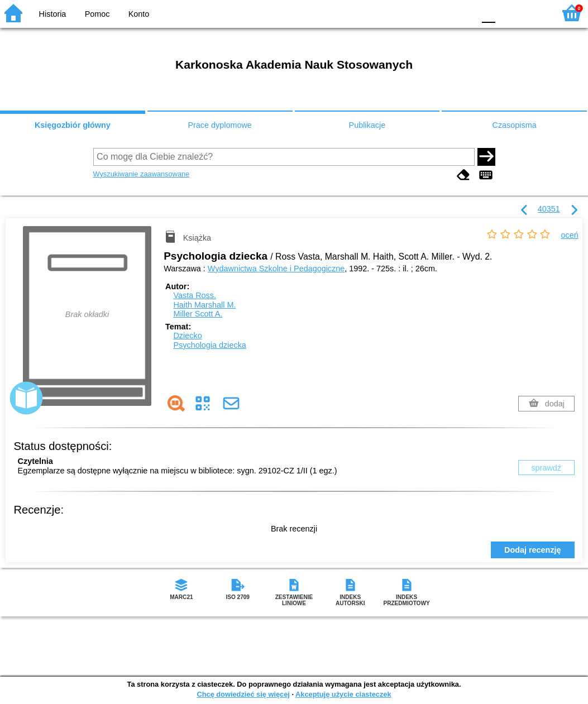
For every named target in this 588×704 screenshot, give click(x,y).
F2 (534, 13)
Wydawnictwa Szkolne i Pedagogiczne (276, 269)
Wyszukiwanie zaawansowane (142, 174)
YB (440, 13)
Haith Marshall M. (204, 305)
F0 (488, 13)
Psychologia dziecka (209, 345)
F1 (508, 13)
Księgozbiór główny (73, 125)
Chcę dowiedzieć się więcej (243, 694)
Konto (139, 14)
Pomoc (97, 14)
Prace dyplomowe (219, 125)
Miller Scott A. (198, 314)
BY (463, 13)
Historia (53, 14)
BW (418, 13)
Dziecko (187, 336)
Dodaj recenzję (533, 550)
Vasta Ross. (195, 295)
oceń (570, 235)
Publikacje (367, 125)
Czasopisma (515, 125)
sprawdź (546, 468)
